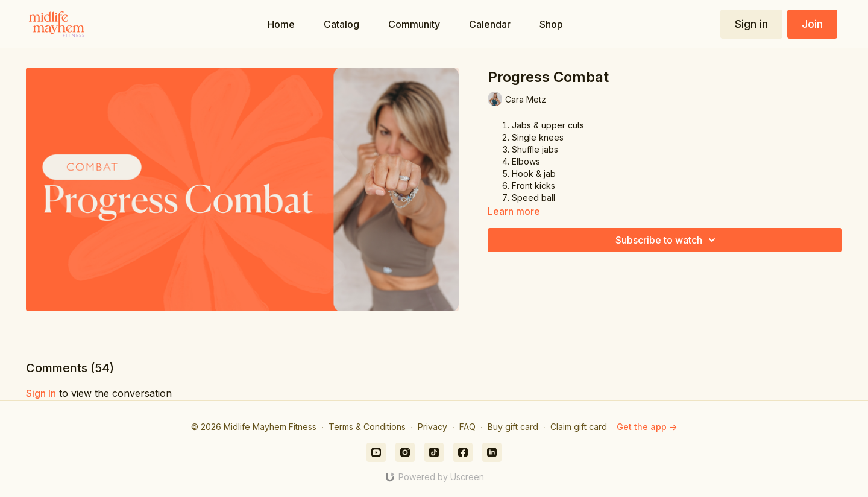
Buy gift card (513, 427)
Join (812, 24)
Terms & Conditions (367, 427)
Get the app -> (647, 427)
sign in (41, 393)
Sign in (751, 24)
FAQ (467, 427)
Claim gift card (579, 427)
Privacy (432, 427)
